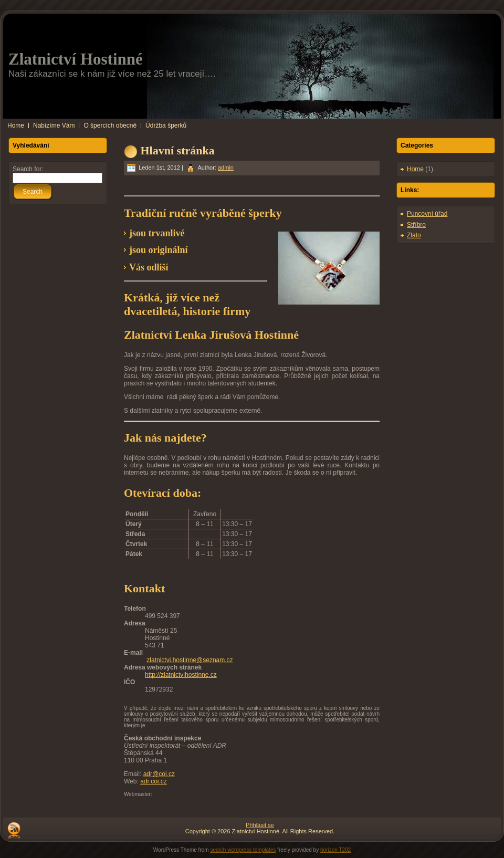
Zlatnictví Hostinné (76, 59)
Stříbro (416, 225)
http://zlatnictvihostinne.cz (181, 675)
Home (415, 169)
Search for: (28, 169)
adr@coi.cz (159, 774)
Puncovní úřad (427, 214)
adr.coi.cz (154, 781)
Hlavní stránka (178, 150)
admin (226, 168)
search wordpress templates (243, 850)
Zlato (414, 235)
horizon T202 (335, 850)
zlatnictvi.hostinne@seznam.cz (190, 660)
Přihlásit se (260, 825)
